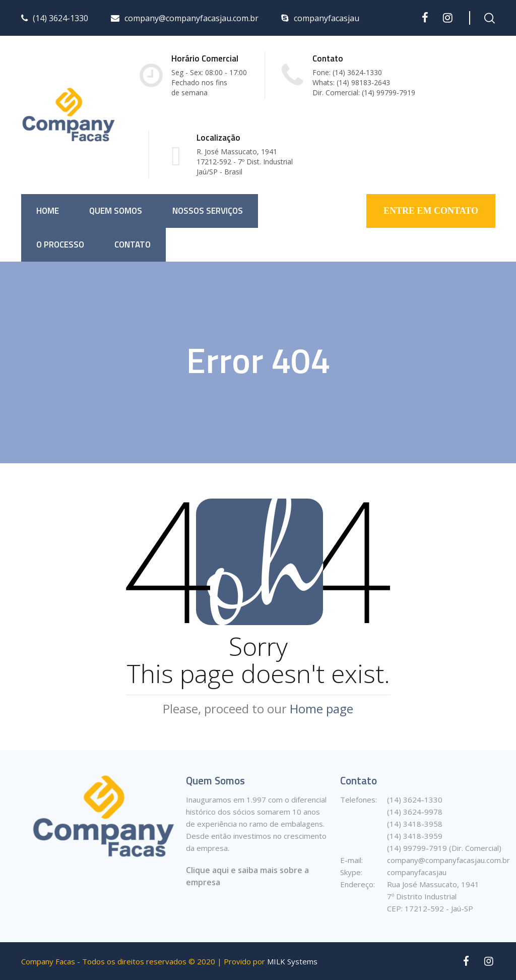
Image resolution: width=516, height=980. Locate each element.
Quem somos (116, 211)
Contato (133, 244)
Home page (321, 709)
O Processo (60, 244)
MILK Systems (292, 961)
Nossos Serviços (208, 211)
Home (48, 211)
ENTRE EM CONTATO (431, 211)
